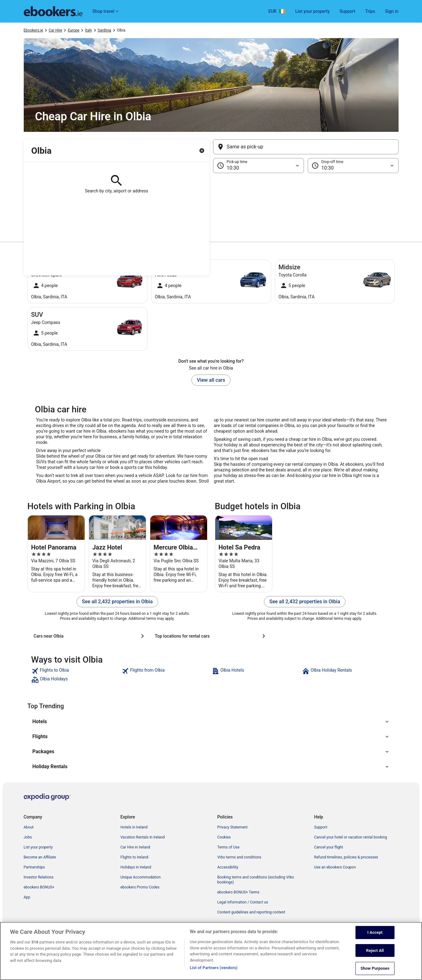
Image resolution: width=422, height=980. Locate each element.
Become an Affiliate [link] (40, 857)
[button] (211, 204)
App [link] (27, 897)
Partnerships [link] (34, 867)
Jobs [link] (28, 837)
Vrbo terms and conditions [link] (239, 857)
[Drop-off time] (353, 166)
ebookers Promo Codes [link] (140, 887)
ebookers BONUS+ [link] (39, 887)
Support (347, 11)
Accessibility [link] (228, 867)
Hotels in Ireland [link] (134, 827)
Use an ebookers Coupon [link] (335, 867)
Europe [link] (74, 30)
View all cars (211, 380)
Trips (370, 11)
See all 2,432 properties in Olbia (117, 602)
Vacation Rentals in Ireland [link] (143, 837)
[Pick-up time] (258, 166)
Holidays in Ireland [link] (136, 867)
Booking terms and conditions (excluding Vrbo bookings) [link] (256, 880)
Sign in (392, 11)
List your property (312, 11)
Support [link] (321, 827)
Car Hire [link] (55, 30)
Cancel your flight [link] (329, 847)
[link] (76, 671)
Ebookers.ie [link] (33, 30)
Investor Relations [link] (39, 877)
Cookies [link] (224, 837)
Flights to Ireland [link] (134, 857)
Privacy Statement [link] (233, 827)
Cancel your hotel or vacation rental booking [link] (351, 837)
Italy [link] (88, 30)
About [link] (29, 827)
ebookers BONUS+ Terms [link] (238, 892)
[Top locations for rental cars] (211, 636)
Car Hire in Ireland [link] (135, 847)
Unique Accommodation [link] (141, 877)
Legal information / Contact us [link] (243, 902)
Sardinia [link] (104, 30)
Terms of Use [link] (228, 847)
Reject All (375, 962)
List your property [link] (38, 847)
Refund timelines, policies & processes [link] (346, 857)
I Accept (375, 944)
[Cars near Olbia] (90, 636)
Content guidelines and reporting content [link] (251, 912)
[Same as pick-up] (306, 147)
